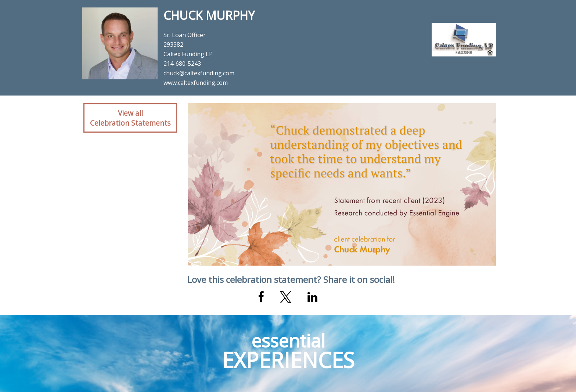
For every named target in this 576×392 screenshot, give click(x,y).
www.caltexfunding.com (196, 83)
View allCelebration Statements (130, 118)
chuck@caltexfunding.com (199, 73)
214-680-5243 (182, 64)
